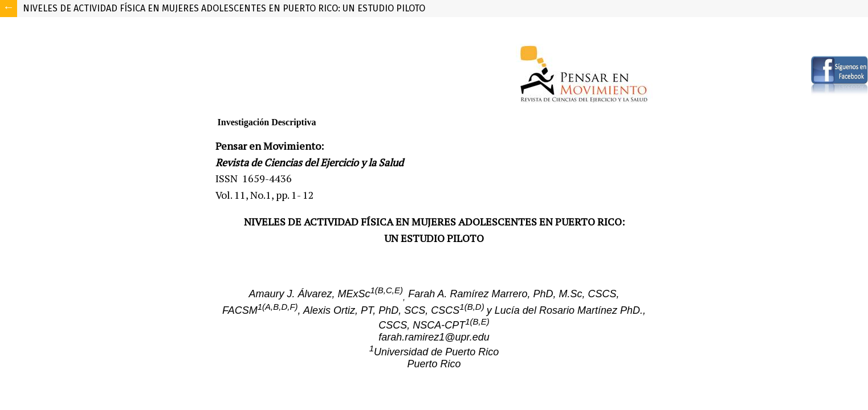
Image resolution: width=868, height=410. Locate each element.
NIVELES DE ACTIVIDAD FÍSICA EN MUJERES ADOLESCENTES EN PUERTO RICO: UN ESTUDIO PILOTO (224, 8)
